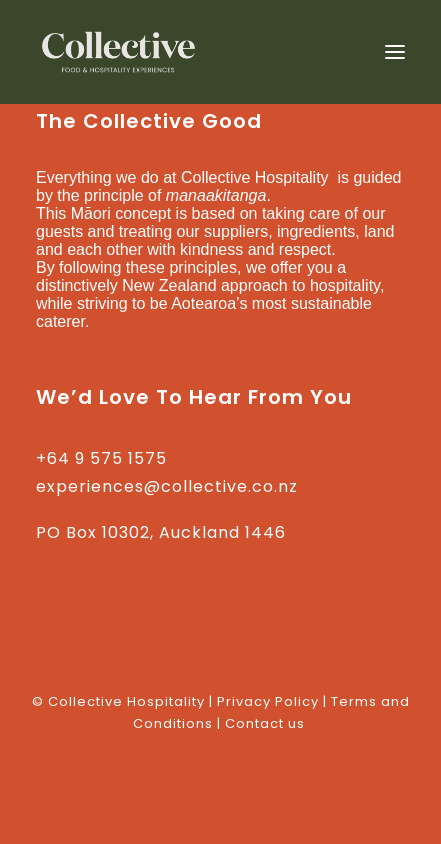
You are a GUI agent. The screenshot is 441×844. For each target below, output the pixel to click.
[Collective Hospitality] (119, 52)
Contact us (265, 723)
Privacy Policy (268, 701)
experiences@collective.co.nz (167, 486)
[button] (395, 52)
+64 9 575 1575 (101, 458)
